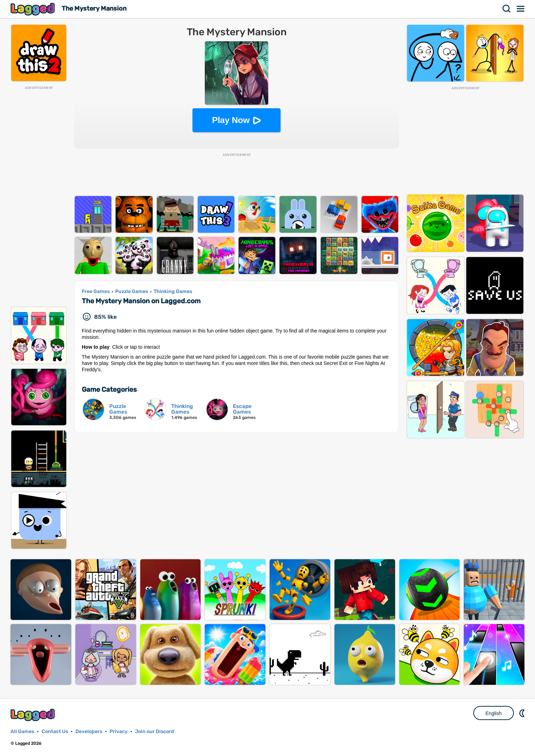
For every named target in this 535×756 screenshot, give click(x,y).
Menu (521, 9)
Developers (89, 731)
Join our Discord (155, 731)
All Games (22, 731)
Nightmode (523, 713)
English (494, 713)
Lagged (33, 9)
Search (507, 9)
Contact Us (55, 731)
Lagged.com (33, 715)
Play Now (231, 120)
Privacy (119, 731)
